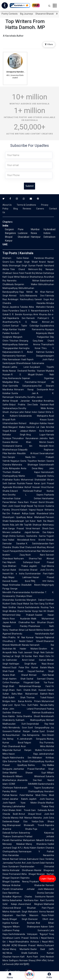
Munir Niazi (39, 664)
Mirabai (13, 611)
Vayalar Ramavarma (31, 329)
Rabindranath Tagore (27, 788)
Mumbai (35, 229)
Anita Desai (29, 468)
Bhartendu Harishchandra (31, 634)
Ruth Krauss (29, 420)
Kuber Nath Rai (38, 521)
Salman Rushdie (17, 483)
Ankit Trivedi (23, 810)
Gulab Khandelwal (39, 513)
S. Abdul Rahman (33, 352)
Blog (16, 209)
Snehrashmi (18, 836)
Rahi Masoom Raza (34, 915)
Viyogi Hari (37, 611)
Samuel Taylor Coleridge (25, 326)
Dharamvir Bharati (45, 14)
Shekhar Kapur (26, 472)
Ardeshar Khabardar (28, 885)
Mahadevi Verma (37, 912)
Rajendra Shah (33, 878)
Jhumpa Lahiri (17, 412)
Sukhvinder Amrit (17, 660)
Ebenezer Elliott (38, 919)
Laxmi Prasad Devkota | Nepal (30, 938)
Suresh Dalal (38, 863)
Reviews (27, 209)
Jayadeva (14, 307)
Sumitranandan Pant (36, 574)
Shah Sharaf (19, 675)
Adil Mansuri (26, 818)
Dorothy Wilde (32, 408)
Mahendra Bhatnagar (25, 465)
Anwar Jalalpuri (19, 431)
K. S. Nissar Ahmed (34, 322)
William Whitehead (30, 776)
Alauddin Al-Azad (28, 453)
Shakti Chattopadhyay (33, 761)
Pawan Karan (33, 483)
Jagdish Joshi (37, 799)
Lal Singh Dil (17, 656)
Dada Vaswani (41, 405)
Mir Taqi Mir (26, 525)
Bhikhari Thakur (18, 566)
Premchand (40, 709)
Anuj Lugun (36, 435)
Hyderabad (49, 229)
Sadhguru (14, 960)
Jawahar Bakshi (19, 799)
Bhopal (9, 237)
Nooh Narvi (35, 555)
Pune (21, 229)
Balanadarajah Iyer (19, 521)
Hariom (16, 957)
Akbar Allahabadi (36, 517)
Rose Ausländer (20, 619)
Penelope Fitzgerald (22, 682)
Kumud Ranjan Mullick (28, 750)
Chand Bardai (24, 611)
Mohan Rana (16, 502)
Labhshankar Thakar (30, 806)
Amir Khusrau (40, 314)
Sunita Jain (24, 393)
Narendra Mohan (23, 281)
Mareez (15, 818)
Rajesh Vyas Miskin (23, 803)
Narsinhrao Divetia (26, 893)
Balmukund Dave (36, 859)
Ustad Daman (37, 660)
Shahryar (37, 525)
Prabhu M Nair (17, 637)
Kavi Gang (39, 604)
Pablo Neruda (40, 705)
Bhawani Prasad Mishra (31, 945)
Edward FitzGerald (22, 491)
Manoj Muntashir (20, 949)
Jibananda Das (27, 780)
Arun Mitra (33, 746)
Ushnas (23, 859)
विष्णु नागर (39, 581)
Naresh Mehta (36, 630)
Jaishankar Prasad (24, 769)
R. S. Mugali (23, 375)
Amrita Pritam (33, 701)
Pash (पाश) (39, 957)
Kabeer (44, 927)
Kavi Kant (39, 900)
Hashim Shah (17, 679)
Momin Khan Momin (29, 442)
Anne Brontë (38, 540)
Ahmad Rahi (38, 675)
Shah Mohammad (20, 686)
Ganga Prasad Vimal (20, 528)
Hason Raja (23, 754)
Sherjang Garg (28, 341)
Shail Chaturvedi (28, 547)
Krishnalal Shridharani (22, 870)
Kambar (13, 329)
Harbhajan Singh (20, 664)
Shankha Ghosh (32, 716)
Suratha (31, 397)
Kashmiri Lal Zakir (36, 427)
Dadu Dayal (17, 604)
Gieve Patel (18, 273)
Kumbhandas (38, 592)
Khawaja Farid (41, 686)
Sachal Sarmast (36, 679)
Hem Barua (17, 701)
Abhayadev (14, 468)
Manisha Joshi (41, 818)
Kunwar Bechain (23, 923)
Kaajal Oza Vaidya (26, 821)
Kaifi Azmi (26, 957)
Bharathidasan (24, 363)
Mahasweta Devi (35, 296)
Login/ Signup (47, 879)
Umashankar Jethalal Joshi (27, 889)
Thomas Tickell (36, 698)
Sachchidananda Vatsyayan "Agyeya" (28, 934)
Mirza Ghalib (17, 953)
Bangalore (10, 233)
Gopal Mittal (14, 277)
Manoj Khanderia (36, 844)
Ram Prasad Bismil (34, 502)
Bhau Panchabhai (25, 382)
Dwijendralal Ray (38, 724)
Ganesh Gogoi (42, 299)
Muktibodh (16, 645)
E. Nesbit (20, 641)
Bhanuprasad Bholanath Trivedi (26, 825)
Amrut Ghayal (27, 814)
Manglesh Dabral (36, 600)
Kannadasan (14, 359)
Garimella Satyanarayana (23, 386)
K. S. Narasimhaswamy (37, 311)
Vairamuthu (21, 397)
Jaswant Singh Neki (34, 652)
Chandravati (14, 746)
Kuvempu (28, 314)
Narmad (14, 859)
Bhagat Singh (18, 919)
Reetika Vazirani (36, 371)
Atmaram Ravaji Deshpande (31, 390)
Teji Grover (39, 506)
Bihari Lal (23, 630)
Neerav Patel (18, 795)
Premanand (15, 874)
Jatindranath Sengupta (33, 739)
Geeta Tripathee (29, 461)
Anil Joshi (27, 863)
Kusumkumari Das (16, 735)
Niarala (25, 645)
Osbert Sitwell (35, 641)
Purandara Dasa (17, 311)
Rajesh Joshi (37, 359)
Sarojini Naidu (19, 457)
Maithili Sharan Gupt (28, 773)
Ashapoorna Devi (37, 735)
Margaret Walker (17, 427)
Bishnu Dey (37, 765)
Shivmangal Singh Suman (22, 266)
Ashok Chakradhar (20, 622)
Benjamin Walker (26, 284)
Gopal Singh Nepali (24, 506)
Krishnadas (15, 585)
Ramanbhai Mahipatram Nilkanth (27, 840)
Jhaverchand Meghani (30, 904)
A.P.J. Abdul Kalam (27, 848)
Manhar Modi (33, 795)
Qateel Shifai (45, 412)
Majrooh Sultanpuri (20, 562)
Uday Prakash (25, 615)
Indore (47, 233)
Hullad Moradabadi (19, 540)
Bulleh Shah (17, 698)
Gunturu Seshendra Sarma (31, 536)
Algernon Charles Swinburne (29, 897)
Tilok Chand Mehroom (24, 269)
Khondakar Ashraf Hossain (27, 487)
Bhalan (12, 810)
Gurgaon (9, 229)
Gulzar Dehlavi (28, 498)
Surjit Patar (18, 667)
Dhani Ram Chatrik (20, 690)
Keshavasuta (15, 378)
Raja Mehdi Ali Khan (32, 292)
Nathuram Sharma (25, 559)
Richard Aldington (29, 423)
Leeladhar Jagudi (21, 532)
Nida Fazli (18, 652)
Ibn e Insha (17, 574)
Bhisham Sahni (12, 258)
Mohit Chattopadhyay (27, 791)
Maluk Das (28, 604)
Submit (29, 186)
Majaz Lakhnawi (20, 577)
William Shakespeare (26, 927)
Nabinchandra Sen (21, 758)
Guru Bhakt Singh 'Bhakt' (24, 262)
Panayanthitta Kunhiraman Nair (25, 551)
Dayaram (15, 878)
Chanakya (21, 596)
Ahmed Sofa (17, 296)
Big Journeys (27, 14)
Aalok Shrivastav (20, 570)
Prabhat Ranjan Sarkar (26, 731)
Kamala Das (39, 532)
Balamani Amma (29, 344)
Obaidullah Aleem (31, 585)
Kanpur (9, 241)
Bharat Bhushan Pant (30, 908)
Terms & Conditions (26, 205)
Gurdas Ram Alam (35, 656)
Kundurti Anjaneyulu (29, 333)
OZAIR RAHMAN (23, 784)
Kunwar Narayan (35, 637)
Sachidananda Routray (37, 607)
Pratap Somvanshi (31, 930)
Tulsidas (24, 307)
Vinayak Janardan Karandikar (26, 401)
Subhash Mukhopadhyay (31, 720)
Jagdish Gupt (38, 566)
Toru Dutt (27, 705)
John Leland (21, 709)
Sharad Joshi (38, 570)
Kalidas (43, 423)
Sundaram (14, 867)
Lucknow (23, 233)
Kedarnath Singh (19, 912)
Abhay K (13, 739)
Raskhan (14, 630)
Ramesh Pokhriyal (37, 318)
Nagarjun (15, 461)
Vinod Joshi (42, 814)
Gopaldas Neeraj (20, 882)
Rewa (34, 233)
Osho (48, 656)
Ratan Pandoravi (34, 258)
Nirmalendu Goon (18, 728)
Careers (40, 209)
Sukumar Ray (15, 761)
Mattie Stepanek (32, 476)
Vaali (24, 359)
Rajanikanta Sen (16, 318)
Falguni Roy (34, 743)
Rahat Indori (31, 412)
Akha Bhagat (29, 874)
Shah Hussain (39, 690)
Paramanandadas (21, 592)
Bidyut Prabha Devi (21, 405)
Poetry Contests (10, 14)
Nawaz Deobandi (18, 371)
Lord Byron (14, 705)
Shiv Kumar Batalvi (36, 667)
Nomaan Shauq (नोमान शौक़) (33, 960)
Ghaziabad (24, 237)
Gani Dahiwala (39, 810)
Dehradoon (49, 237)
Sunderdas (20, 600)
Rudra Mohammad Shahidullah (30, 480)
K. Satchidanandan (37, 544)
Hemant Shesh (40, 528)
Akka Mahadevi (37, 307)
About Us (7, 205)
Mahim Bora (37, 431)
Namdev (12, 453)
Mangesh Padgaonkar (31, 337)
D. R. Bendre (16, 314)
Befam (15, 833)
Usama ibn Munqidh (31, 446)
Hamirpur (36, 237)
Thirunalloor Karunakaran (25, 438)
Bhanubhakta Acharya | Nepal (32, 942)
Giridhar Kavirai (16, 607)
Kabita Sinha (15, 716)
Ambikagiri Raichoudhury (21, 299)
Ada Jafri (15, 525)
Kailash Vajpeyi (28, 510)
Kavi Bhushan (38, 622)
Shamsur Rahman (26, 713)
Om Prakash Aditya (17, 513)
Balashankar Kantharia (22, 900)
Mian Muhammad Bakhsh (33, 694)
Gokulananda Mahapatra (33, 416)
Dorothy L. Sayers (26, 495)
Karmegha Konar (30, 348)
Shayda (41, 803)
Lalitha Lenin (20, 367)
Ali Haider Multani (26, 649)
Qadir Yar (41, 682)
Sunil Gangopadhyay (39, 728)
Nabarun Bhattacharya (32, 277)
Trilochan (14, 341)
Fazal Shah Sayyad (22, 671)
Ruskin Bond (21, 581)
